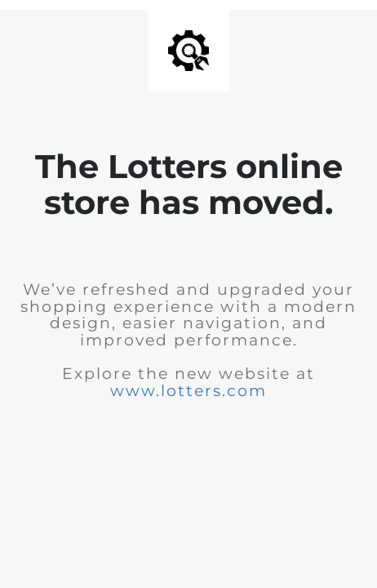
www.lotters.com (188, 391)
